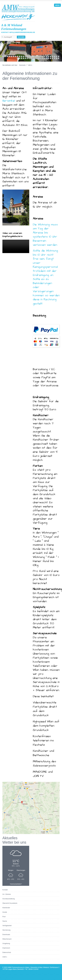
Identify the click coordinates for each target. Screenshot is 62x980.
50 (59, 58)
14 (28, 56)
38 (34, 58)
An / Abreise (7, 894)
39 (36, 58)
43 (44, 58)
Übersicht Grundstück (10, 903)
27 (54, 56)
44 (46, 58)
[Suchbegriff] (9, 37)
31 (20, 58)
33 (24, 58)
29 (59, 56)
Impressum (6, 948)
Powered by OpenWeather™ (16, 884)
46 (50, 58)
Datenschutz (7, 952)
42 (42, 58)
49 (57, 58)
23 (46, 56)
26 (52, 56)
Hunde (5, 912)
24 (48, 56)
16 (32, 56)
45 (48, 58)
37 (32, 58)
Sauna (5, 921)
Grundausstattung (9, 899)
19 (38, 56)
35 (28, 58)
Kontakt (5, 890)
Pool (4, 917)
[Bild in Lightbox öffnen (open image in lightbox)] (31, 808)
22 (44, 56)
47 (52, 58)
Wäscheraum (7, 939)
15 (30, 56)
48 (54, 58)
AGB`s (5, 957)
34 (26, 58)
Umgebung (6, 943)
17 (34, 56)
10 (20, 56)
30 (18, 58)
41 (40, 58)
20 (40, 56)
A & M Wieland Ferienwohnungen (14, 27)
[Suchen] (21, 37)
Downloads (6, 934)
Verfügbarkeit (7, 926)
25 (50, 56)
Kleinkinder (6, 908)
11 (22, 56)
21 (42, 56)
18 (36, 56)
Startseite (22, 65)
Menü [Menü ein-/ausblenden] (57, 5)
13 (26, 56)
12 (24, 56)
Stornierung (6, 930)
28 (57, 56)
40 (38, 58)
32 (22, 58)
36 (30, 58)
